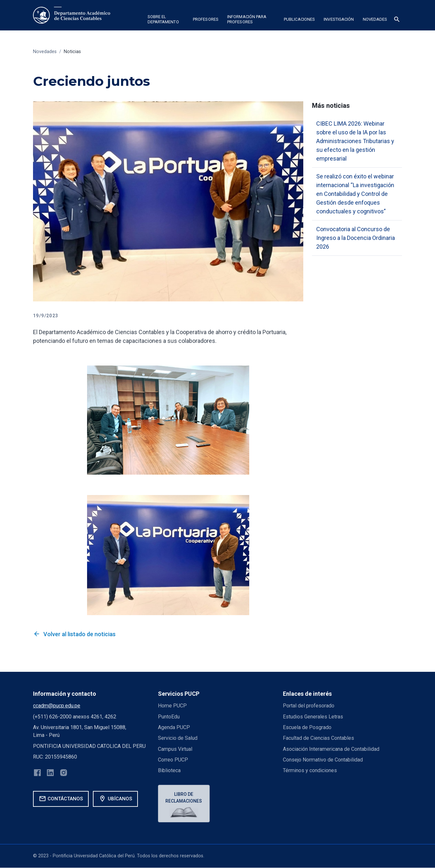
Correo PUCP (173, 760)
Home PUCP (173, 706)
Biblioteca (169, 770)
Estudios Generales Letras (313, 717)
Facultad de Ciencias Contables (318, 738)
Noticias (72, 52)
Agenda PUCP (174, 727)
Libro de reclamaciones (184, 798)
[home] (72, 15)
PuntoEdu (169, 717)
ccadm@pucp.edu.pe (57, 706)
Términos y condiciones (310, 770)
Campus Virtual (175, 749)
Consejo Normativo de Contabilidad (323, 760)
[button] (166, 20)
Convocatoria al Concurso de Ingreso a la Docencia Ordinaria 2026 (356, 238)
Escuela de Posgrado (307, 727)
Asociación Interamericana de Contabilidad (331, 749)
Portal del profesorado (309, 706)
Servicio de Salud (178, 738)
